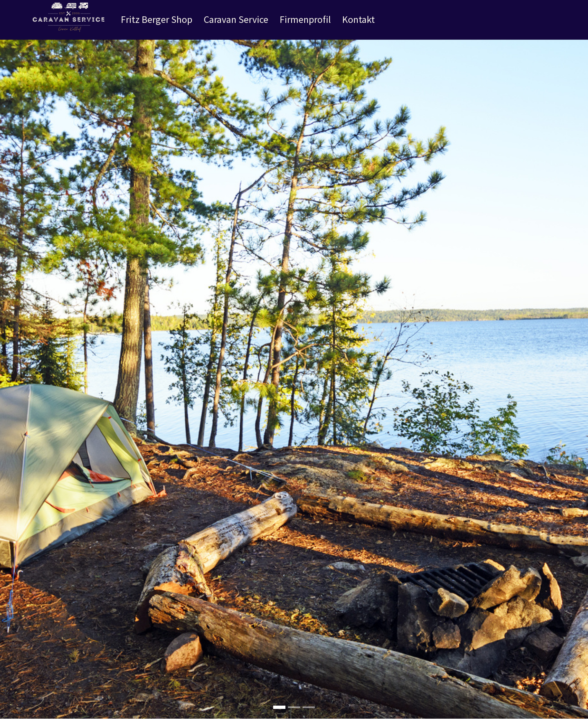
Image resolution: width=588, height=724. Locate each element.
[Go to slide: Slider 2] (294, 717)
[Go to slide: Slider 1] (309, 717)
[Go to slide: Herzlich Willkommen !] (279, 717)
